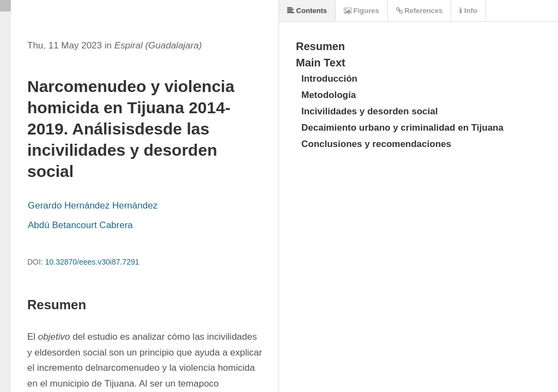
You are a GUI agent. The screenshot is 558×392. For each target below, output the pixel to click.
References (420, 11)
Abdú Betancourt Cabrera (80, 225)
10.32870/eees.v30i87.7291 (92, 262)
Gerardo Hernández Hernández (93, 206)
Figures (362, 11)
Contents (307, 11)
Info (468, 11)
